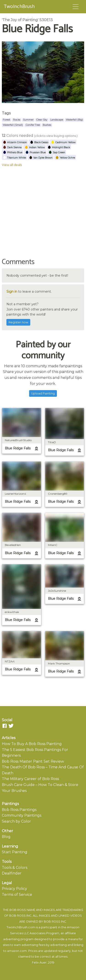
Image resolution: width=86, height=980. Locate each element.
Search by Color (16, 821)
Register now (18, 322)
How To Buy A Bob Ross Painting (32, 744)
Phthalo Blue (12, 153)
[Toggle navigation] (76, 7)
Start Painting (15, 852)
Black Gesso (39, 142)
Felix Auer (39, 962)
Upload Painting (43, 393)
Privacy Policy (14, 889)
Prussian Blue (35, 153)
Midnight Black (59, 147)
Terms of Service (17, 895)
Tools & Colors (15, 868)
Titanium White (14, 158)
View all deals (12, 165)
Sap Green (57, 153)
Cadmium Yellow (63, 142)
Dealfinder (12, 873)
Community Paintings (22, 815)
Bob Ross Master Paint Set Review (33, 761)
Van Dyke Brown (41, 158)
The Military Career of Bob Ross (30, 779)
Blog (6, 837)
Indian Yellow (35, 147)
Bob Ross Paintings (19, 810)
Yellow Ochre (65, 158)
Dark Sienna (12, 147)
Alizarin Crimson (15, 142)
